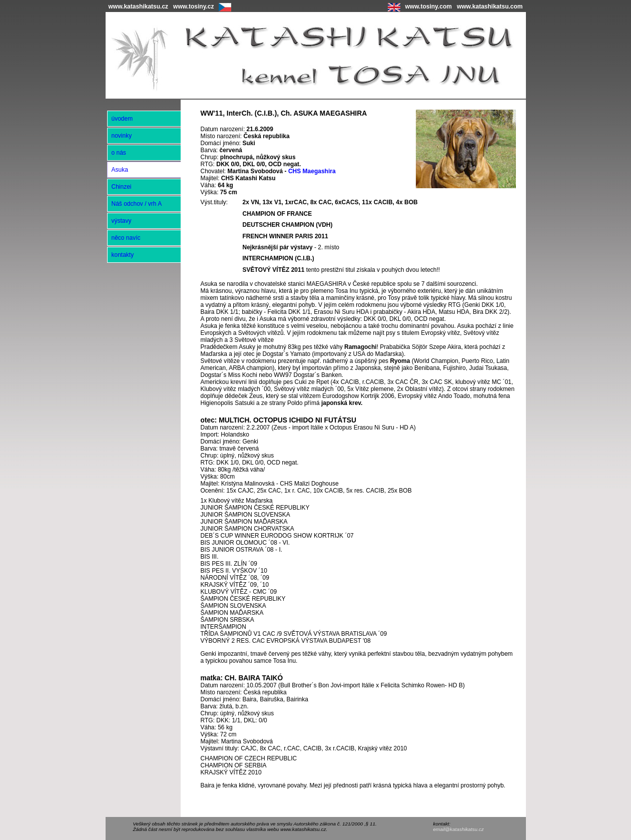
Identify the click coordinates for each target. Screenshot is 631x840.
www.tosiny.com (429, 7)
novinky (122, 136)
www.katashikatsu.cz (139, 7)
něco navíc (126, 238)
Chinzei (122, 187)
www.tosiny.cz (193, 7)
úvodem (122, 119)
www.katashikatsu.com (490, 7)
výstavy (122, 221)
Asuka (120, 170)
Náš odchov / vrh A (137, 204)
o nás (119, 153)
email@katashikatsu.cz (459, 829)
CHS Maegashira (312, 171)
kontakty (123, 255)
